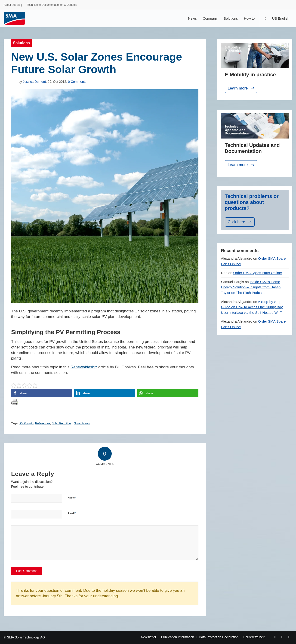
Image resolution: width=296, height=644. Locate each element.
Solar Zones (82, 423)
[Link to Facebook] (275, 637)
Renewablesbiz (84, 367)
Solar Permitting (62, 423)
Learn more (242, 88)
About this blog (13, 5)
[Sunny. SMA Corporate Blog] (18, 18)
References (43, 423)
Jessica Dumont (34, 82)
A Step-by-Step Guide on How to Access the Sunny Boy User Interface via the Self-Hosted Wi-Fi (252, 307)
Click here (240, 222)
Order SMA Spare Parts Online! (258, 273)
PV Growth (26, 423)
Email (72, 513)
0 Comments (77, 82)
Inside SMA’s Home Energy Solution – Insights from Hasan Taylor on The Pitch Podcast (251, 287)
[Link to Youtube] (282, 637)
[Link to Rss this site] (289, 637)
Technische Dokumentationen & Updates (52, 5)
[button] (42, 393)
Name (72, 498)
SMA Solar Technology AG (26, 637)
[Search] (265, 18)
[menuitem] (13, 6)
